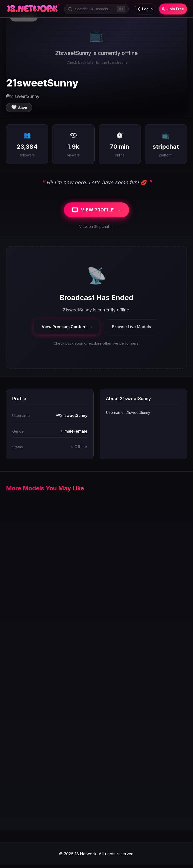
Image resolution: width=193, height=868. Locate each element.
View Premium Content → (67, 330)
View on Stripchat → (96, 230)
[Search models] (93, 9)
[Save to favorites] (19, 107)
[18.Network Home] (33, 9)
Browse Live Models (131, 330)
